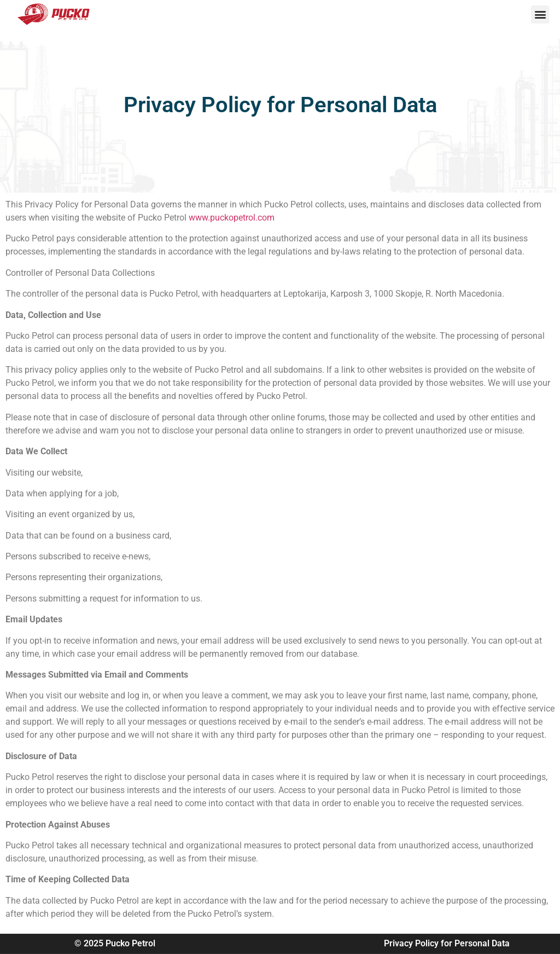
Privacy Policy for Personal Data (447, 943)
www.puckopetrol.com (232, 218)
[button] (540, 15)
